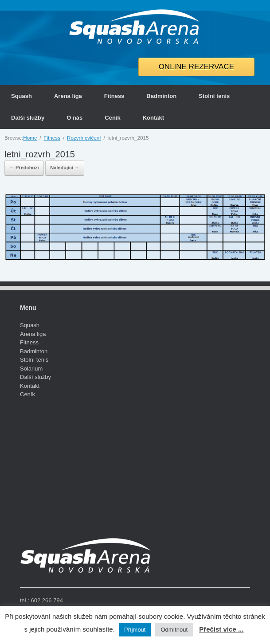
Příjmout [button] (135, 630)
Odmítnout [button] (174, 630)
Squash (22, 96)
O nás (74, 118)
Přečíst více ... (221, 629)
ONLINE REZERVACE (196, 67)
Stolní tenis (214, 96)
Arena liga (68, 96)
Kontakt (153, 118)
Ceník (112, 118)
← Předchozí (24, 168)
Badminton (161, 96)
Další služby (28, 118)
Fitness (114, 96)
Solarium (31, 369)
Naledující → (65, 168)
